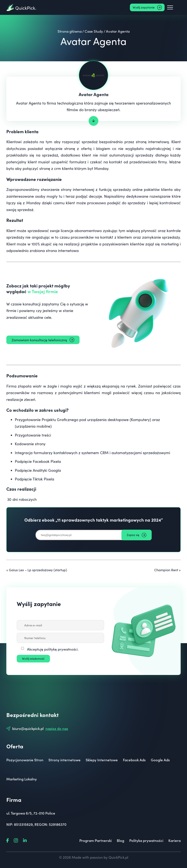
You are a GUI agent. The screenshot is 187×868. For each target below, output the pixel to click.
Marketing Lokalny (22, 779)
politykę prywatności (61, 649)
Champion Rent (166, 570)
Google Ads (160, 760)
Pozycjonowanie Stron (25, 760)
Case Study (94, 31)
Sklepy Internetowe (102, 760)
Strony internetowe (65, 760)
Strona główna (70, 31)
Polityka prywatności (146, 840)
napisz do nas (57, 728)
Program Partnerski (96, 840)
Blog (120, 840)
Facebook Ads (134, 760)
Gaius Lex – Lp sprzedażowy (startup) (38, 570)
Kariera (175, 840)
